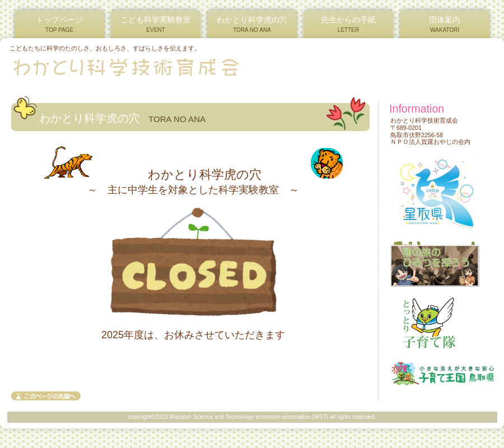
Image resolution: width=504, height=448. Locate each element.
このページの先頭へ (46, 396)
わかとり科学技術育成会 (145, 67)
